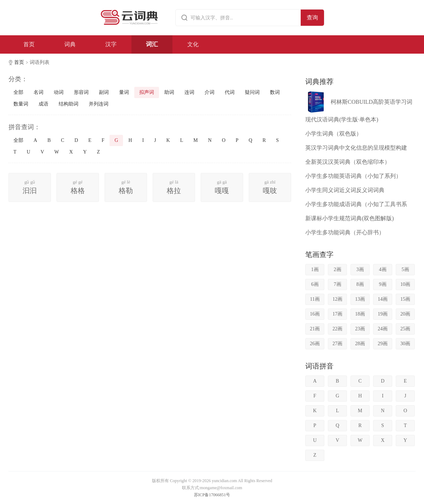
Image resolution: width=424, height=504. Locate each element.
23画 (360, 329)
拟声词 (147, 92)
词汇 (152, 44)
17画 (337, 314)
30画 (405, 344)
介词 (210, 92)
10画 (405, 284)
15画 (405, 299)
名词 (39, 92)
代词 (230, 92)
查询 (312, 17)
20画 (405, 314)
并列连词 (99, 104)
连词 (189, 92)
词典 (70, 44)
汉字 (111, 44)
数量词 (21, 104)
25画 (405, 329)
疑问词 (252, 92)
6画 (315, 284)
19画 (383, 314)
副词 (104, 92)
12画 (337, 299)
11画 (315, 299)
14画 (383, 299)
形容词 (81, 92)
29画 (383, 344)
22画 (337, 329)
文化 (193, 44)
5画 (405, 269)
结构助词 (69, 104)
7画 (338, 284)
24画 (383, 329)
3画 (360, 269)
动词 (59, 92)
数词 (275, 92)
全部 (18, 92)
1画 (315, 269)
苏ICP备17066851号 (212, 495)
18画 (360, 314)
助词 (169, 92)
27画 (337, 344)
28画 (360, 344)
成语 (43, 104)
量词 (124, 92)
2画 (338, 269)
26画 (315, 344)
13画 (360, 299)
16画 (315, 314)
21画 (315, 329)
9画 (383, 284)
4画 (383, 269)
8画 (360, 284)
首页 (29, 44)
